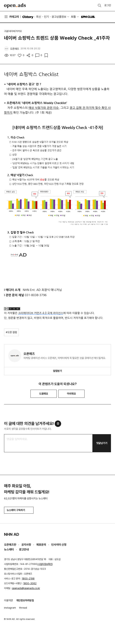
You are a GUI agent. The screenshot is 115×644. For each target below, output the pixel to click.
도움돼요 (44, 394)
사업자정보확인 (45, 564)
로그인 (108, 5)
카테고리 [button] (11, 17)
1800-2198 (28, 579)
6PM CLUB (88, 17)
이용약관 (8, 600)
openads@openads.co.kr (26, 588)
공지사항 (26, 545)
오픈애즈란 (10, 545)
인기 (46, 17)
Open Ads (15, 6)
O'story (28, 17)
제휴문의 (41, 545)
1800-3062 (30, 583)
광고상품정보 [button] (59, 17)
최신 (39, 17)
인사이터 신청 (59, 545)
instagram (10, 608)
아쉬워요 (71, 394)
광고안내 (24, 549)
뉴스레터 (9, 549)
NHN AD (12, 534)
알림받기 (57, 371)
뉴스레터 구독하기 (19, 510)
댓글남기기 (102, 443)
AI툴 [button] (73, 17)
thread (23, 608)
